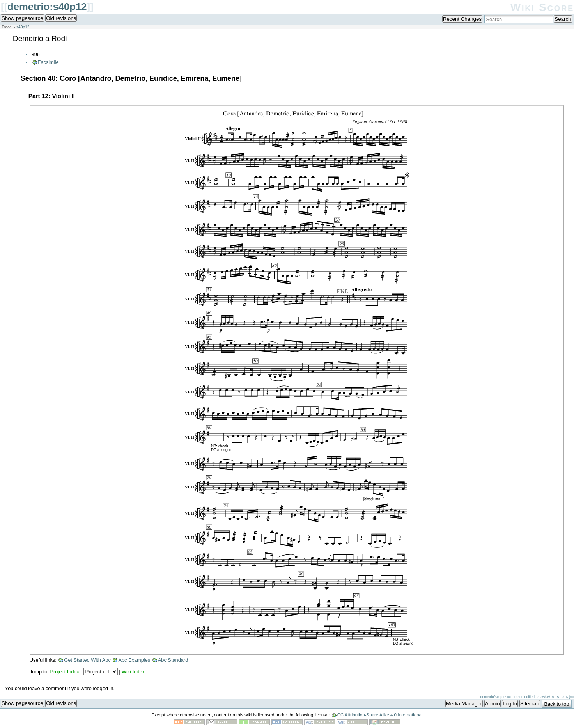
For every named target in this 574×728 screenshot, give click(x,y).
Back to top (556, 704)
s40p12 (23, 27)
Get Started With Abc (87, 660)
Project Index (65, 672)
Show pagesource (22, 18)
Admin (493, 704)
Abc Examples (134, 660)
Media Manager (464, 704)
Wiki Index (133, 672)
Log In (510, 704)
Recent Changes (462, 19)
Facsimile (48, 62)
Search (563, 19)
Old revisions (61, 18)
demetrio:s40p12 (47, 7)
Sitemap (530, 704)
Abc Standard (173, 660)
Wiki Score (542, 7)
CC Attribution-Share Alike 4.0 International (380, 715)
